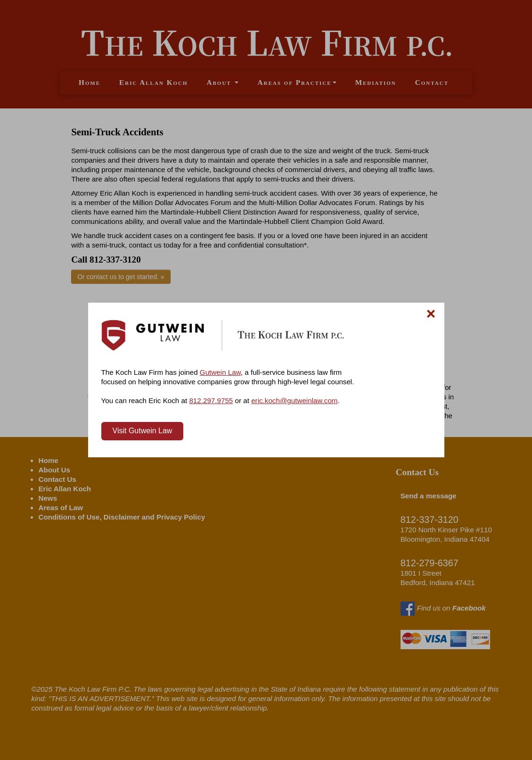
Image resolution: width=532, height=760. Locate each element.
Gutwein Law (220, 372)
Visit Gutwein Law (143, 431)
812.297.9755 (211, 401)
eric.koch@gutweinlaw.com (294, 401)
